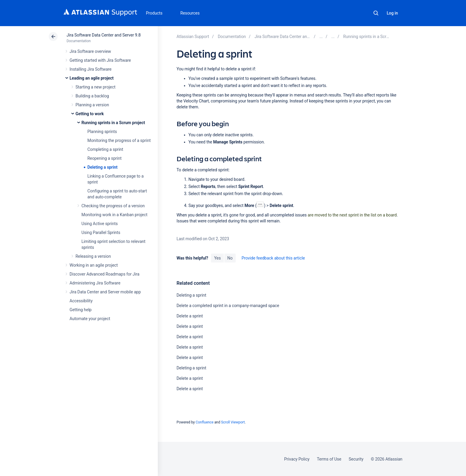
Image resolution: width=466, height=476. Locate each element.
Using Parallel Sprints (101, 233)
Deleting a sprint (103, 167)
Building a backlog (92, 96)
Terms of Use (329, 459)
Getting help (81, 310)
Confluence (204, 422)
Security (356, 459)
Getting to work (90, 114)
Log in (392, 13)
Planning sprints (102, 132)
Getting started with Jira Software (100, 60)
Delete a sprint (190, 316)
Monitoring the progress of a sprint (119, 140)
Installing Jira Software (90, 69)
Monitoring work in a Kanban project (114, 215)
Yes (217, 258)
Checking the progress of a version (113, 206)
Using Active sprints (100, 224)
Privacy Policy (297, 459)
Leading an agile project (92, 78)
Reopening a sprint (104, 158)
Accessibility (81, 301)
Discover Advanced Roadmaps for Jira (104, 274)
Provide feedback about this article (273, 258)
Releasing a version (93, 256)
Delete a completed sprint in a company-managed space (228, 306)
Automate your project (90, 319)
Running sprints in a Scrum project (113, 123)
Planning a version (92, 105)
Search (376, 13)
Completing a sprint (105, 149)
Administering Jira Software (95, 283)
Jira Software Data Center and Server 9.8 (104, 35)
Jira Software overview (90, 51)
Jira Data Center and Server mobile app (105, 292)
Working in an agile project (94, 265)
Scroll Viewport (233, 422)
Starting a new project (95, 87)
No (230, 258)
